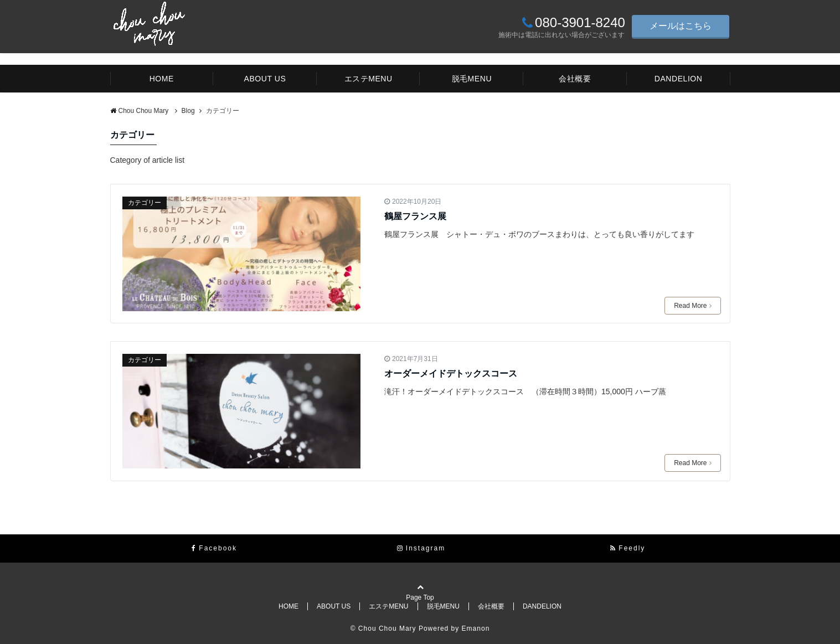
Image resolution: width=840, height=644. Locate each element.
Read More (692, 306)
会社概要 (575, 79)
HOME (162, 79)
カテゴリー (145, 203)
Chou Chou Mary (140, 111)
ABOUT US (265, 79)
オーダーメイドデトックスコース (451, 373)
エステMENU (369, 79)
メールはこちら (681, 26)
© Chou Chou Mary (385, 628)
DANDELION (679, 79)
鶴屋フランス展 (415, 216)
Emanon (476, 628)
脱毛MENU (472, 79)
